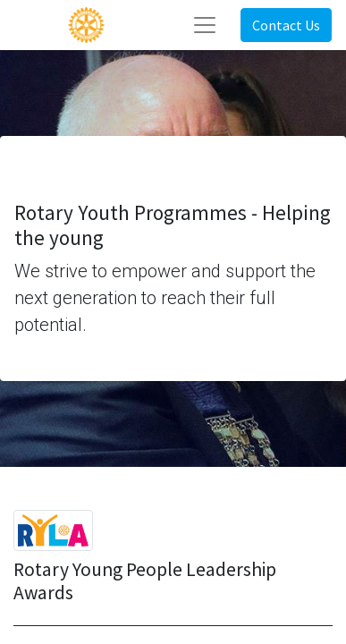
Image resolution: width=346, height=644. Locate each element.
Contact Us (286, 25)
